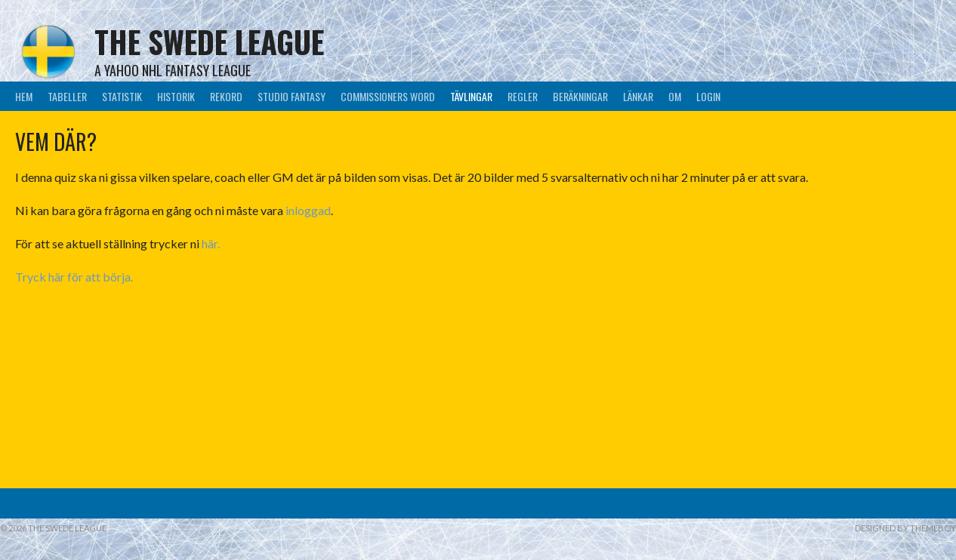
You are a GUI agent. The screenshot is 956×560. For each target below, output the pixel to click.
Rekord (226, 96)
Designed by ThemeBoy (905, 528)
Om (675, 96)
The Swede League (209, 42)
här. (210, 243)
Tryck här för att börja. (74, 277)
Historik (176, 96)
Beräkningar (580, 96)
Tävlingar (471, 96)
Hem (24, 96)
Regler (523, 96)
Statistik (122, 96)
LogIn (708, 96)
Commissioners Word (388, 96)
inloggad (308, 210)
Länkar (638, 96)
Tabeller (67, 96)
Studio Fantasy (291, 96)
